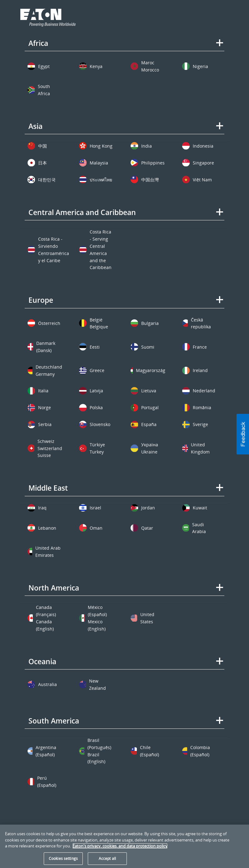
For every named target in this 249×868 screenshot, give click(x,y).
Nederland (204, 391)
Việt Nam (202, 180)
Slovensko (100, 424)
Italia (43, 391)
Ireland (200, 370)
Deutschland (49, 367)
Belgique (99, 327)
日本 (42, 163)
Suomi (148, 347)
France (200, 347)
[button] (243, 434)
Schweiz (46, 441)
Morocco (150, 70)
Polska (96, 407)
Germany (45, 374)
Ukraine (149, 452)
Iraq (42, 508)
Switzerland (50, 448)
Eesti (95, 347)
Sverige (200, 424)
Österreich (49, 323)
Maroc (148, 63)
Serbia (45, 424)
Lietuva (149, 391)
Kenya (96, 66)
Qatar (147, 528)
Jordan (148, 508)
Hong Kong (101, 146)
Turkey (97, 452)
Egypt (44, 66)
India (147, 146)
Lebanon (47, 528)
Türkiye (97, 445)
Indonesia (203, 146)
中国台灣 (150, 180)
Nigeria (200, 66)
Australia (47, 684)
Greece (97, 370)
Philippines (153, 163)
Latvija (96, 391)
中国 (42, 146)
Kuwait (200, 508)
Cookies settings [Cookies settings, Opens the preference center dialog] (63, 858)
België (96, 320)
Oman (96, 528)
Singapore (203, 163)
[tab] (124, 47)
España (149, 424)
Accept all (107, 858)
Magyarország (151, 370)
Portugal (150, 407)
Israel (95, 508)
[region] (124, 846)
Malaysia (99, 163)
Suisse (44, 455)
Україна (150, 445)
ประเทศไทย (101, 180)
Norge (45, 407)
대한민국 (47, 180)
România (202, 407)
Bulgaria (150, 323)
